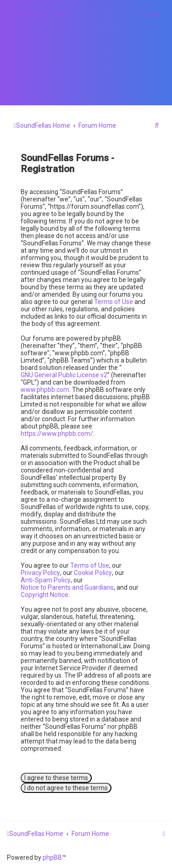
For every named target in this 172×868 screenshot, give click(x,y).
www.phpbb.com (45, 390)
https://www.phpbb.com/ (57, 434)
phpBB (52, 857)
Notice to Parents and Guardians (67, 587)
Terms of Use (114, 302)
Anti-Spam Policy (46, 580)
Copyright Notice (44, 595)
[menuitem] (60, 14)
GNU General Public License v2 (64, 375)
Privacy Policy (40, 573)
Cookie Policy (93, 573)
